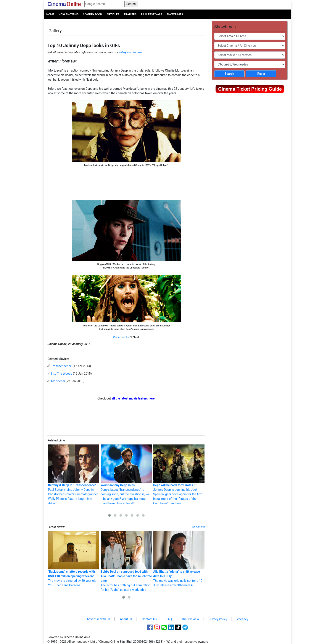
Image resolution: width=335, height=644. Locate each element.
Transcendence (61, 366)
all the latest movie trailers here (133, 398)
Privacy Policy (218, 619)
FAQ (169, 619)
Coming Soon (93, 14)
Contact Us (149, 619)
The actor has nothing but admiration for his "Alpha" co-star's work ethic (126, 561)
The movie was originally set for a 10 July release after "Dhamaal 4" (179, 559)
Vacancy (242, 619)
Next (136, 337)
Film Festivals (152, 14)
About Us (126, 619)
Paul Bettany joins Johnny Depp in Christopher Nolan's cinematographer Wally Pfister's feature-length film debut (74, 475)
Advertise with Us (98, 619)
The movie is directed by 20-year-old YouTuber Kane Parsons (74, 559)
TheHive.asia (190, 619)
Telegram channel (130, 52)
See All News (198, 527)
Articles (113, 14)
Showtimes (175, 14)
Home (50, 14)
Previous (119, 337)
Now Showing (69, 14)
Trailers (130, 14)
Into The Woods (62, 374)
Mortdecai (58, 381)
